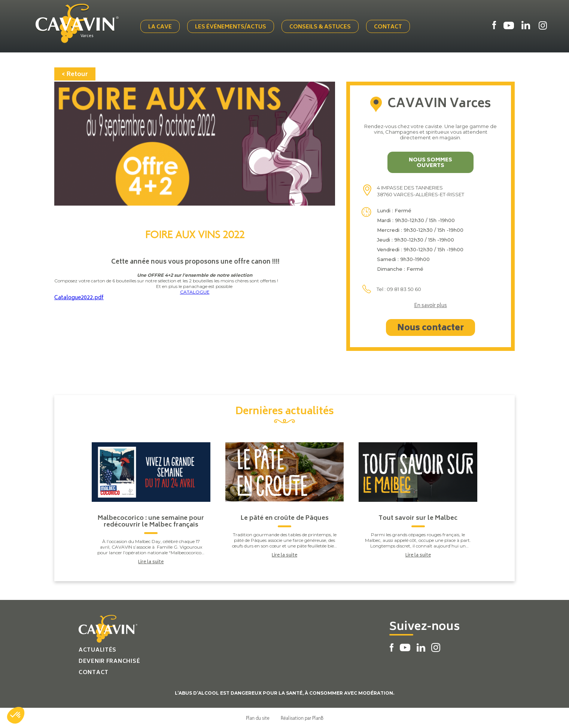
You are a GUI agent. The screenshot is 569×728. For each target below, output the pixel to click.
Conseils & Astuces (320, 27)
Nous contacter (430, 328)
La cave (160, 27)
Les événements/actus (231, 27)
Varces (87, 36)
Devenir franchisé (109, 662)
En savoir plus (430, 306)
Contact (388, 27)
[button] (16, 715)
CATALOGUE (195, 292)
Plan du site (258, 718)
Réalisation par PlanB (302, 718)
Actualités (98, 650)
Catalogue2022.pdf (79, 298)
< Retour (75, 75)
